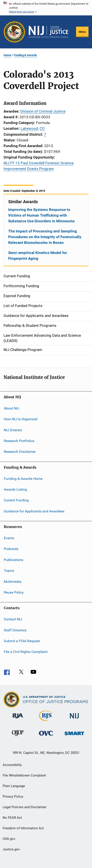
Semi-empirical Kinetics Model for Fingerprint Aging (38, 256)
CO (42, 128)
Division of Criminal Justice (43, 111)
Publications (13, 560)
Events (9, 538)
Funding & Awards (25, 55)
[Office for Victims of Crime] (46, 736)
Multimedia (13, 581)
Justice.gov (11, 849)
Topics (9, 571)
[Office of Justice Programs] (14, 32)
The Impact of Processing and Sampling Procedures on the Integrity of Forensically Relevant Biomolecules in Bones (45, 237)
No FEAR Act (12, 818)
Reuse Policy (14, 592)
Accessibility (12, 765)
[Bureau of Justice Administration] (18, 719)
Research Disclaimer (20, 452)
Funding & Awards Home (23, 478)
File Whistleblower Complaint (24, 775)
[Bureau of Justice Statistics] (46, 722)
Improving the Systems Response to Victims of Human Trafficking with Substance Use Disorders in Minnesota (41, 215)
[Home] (48, 32)
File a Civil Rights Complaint (26, 652)
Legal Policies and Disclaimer (25, 807)
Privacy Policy (13, 797)
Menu (82, 32)
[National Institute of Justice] (74, 719)
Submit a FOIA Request (22, 641)
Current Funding (16, 500)
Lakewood (29, 128)
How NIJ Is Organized (21, 419)
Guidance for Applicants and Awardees (34, 511)
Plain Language (14, 786)
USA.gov (9, 839)
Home (7, 55)
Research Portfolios (19, 441)
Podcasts (11, 549)
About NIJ (11, 408)
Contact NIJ (13, 619)
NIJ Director (13, 430)
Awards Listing (15, 489)
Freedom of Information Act (23, 828)
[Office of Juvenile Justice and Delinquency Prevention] (18, 737)
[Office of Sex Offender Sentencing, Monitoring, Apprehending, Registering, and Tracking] (74, 736)
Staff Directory (15, 630)
